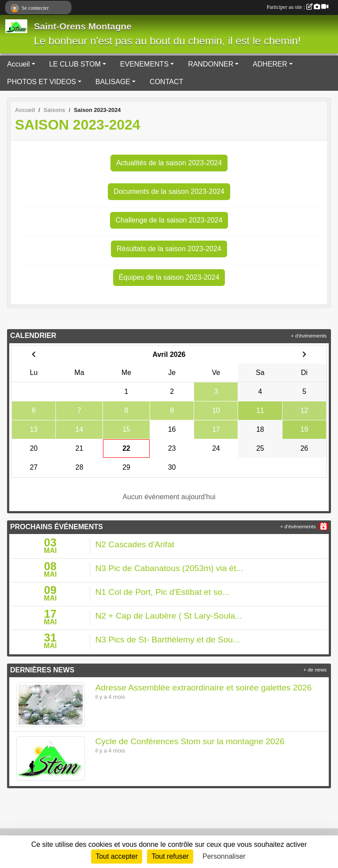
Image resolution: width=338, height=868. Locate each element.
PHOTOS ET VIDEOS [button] (42, 82)
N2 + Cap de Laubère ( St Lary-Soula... (169, 616)
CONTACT (166, 82)
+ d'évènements (309, 336)
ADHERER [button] (270, 64)
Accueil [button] (18, 64)
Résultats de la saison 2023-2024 (169, 249)
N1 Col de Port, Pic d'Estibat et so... (162, 592)
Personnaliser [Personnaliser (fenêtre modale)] (224, 856)
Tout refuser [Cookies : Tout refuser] (170, 856)
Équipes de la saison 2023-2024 (169, 277)
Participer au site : (298, 7)
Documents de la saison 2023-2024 (169, 191)
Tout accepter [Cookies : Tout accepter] (117, 856)
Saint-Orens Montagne (83, 26)
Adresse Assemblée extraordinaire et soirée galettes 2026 (204, 688)
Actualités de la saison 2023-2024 (169, 163)
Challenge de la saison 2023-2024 (169, 220)
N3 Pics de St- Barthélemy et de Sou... (168, 640)
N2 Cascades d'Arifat (135, 544)
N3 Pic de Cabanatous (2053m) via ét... (169, 568)
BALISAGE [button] (113, 82)
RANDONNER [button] (211, 64)
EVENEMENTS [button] (144, 64)
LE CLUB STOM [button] (75, 64)
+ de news (315, 670)
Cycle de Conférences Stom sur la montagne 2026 (190, 741)
